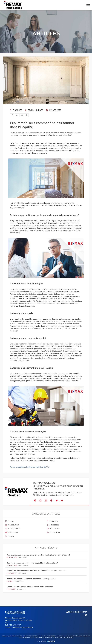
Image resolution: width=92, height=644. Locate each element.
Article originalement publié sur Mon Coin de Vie (30, 467)
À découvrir (12, 525)
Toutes (10, 521)
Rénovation (54, 529)
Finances (16, 110)
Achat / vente (13, 529)
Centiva (51, 641)
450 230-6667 (15, 625)
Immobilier (53, 525)
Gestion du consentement (63, 638)
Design (9, 536)
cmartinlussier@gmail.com (22, 627)
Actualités (11, 533)
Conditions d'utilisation (43, 638)
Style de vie (54, 533)
